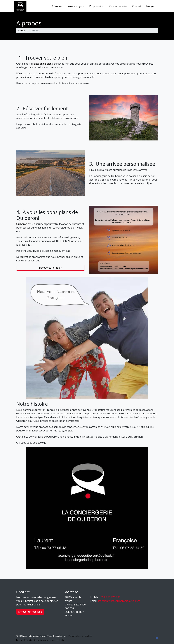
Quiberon (22, 224)
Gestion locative (118, 6)
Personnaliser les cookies (80, 636)
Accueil (21, 30)
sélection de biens (43, 64)
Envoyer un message (30, 612)
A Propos (57, 6)
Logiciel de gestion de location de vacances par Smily (40, 640)
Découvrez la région (51, 268)
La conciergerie (76, 6)
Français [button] (151, 6)
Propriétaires (97, 6)
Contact (137, 6)
